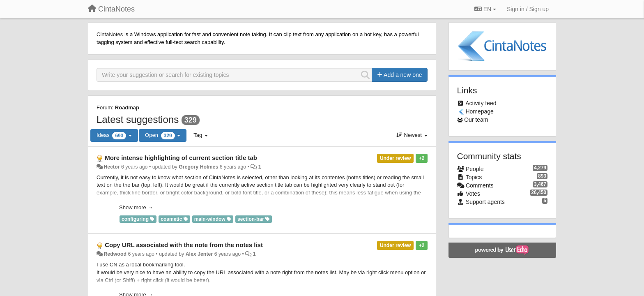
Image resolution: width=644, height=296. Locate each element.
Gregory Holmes (198, 167)
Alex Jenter (199, 254)
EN (485, 9)
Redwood (115, 254)
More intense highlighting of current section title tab (181, 158)
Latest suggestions (138, 119)
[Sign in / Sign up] (528, 9)
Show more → (136, 207)
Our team (476, 120)
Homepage (480, 111)
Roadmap (127, 108)
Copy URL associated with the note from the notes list (184, 245)
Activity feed (481, 103)
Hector (112, 167)
